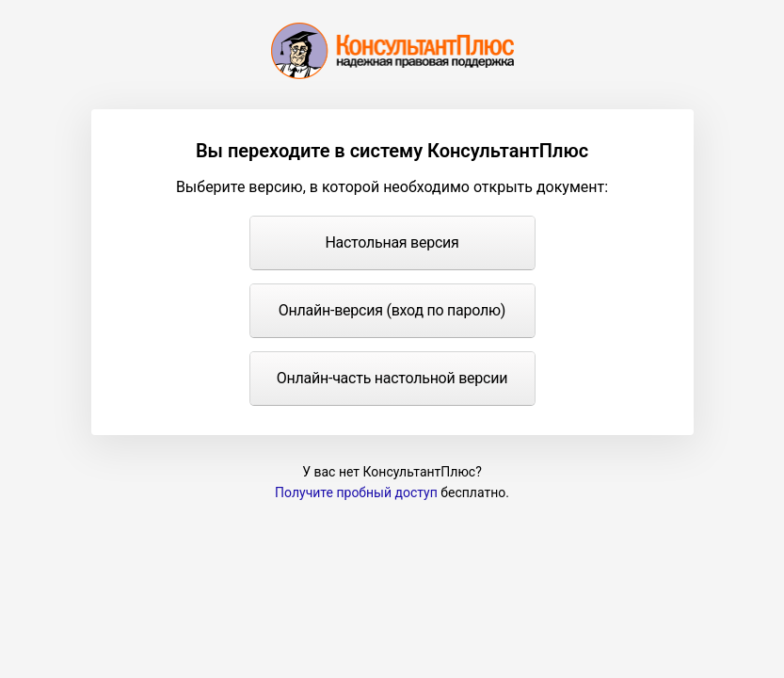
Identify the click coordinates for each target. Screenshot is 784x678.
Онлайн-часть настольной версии (392, 378)
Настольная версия (392, 242)
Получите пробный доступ (356, 492)
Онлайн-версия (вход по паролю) (392, 310)
